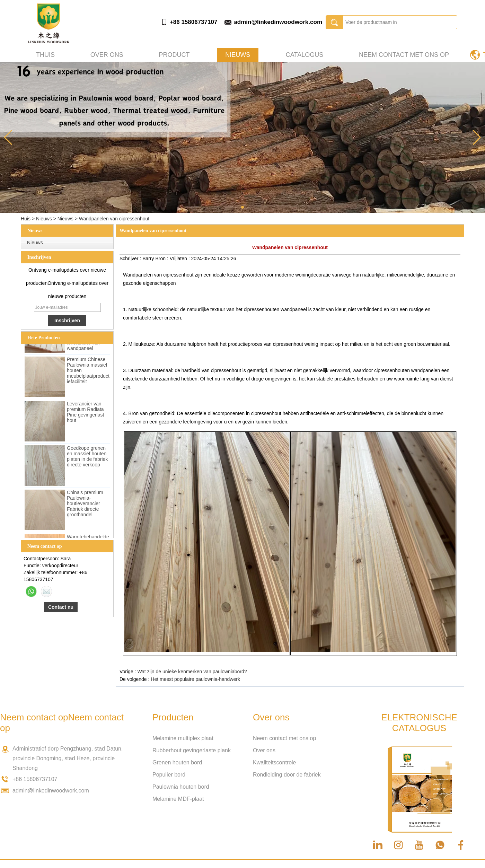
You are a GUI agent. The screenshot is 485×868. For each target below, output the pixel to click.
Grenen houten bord (177, 762)
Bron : (162, 258)
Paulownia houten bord (181, 787)
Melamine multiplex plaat (183, 738)
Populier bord (169, 775)
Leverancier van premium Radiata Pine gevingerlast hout (85, 413)
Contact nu (61, 607)
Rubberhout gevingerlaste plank (192, 750)
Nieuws (238, 55)
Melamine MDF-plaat (178, 799)
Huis (26, 219)
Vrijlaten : (180, 258)
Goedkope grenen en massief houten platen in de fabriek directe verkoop (87, 457)
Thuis (45, 55)
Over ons (107, 55)
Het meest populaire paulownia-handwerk (195, 679)
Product (174, 55)
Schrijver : (131, 258)
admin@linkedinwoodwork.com (278, 22)
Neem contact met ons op (404, 55)
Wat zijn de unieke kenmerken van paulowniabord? (192, 672)
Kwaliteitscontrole (275, 762)
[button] (242, 207)
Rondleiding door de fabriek (287, 775)
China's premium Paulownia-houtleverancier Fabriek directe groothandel (85, 505)
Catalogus (305, 55)
